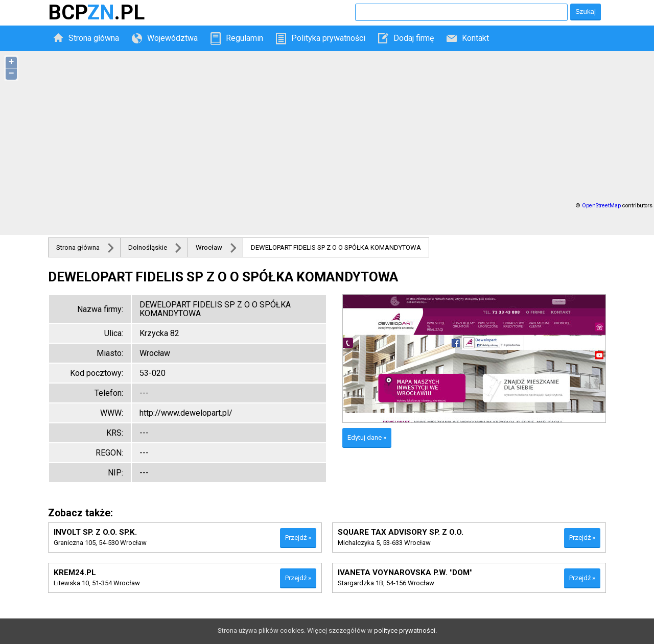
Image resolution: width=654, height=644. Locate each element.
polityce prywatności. (405, 630)
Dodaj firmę (414, 38)
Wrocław (209, 247)
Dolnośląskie (148, 247)
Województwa (172, 38)
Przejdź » (298, 538)
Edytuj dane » (367, 437)
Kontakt (475, 38)
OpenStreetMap (601, 206)
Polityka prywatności (328, 38)
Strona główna (94, 38)
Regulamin (244, 38)
